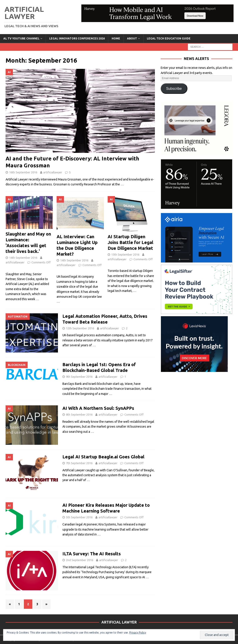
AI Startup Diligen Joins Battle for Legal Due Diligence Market (130, 242)
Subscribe (174, 89)
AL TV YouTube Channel (21, 38)
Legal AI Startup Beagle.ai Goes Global (103, 457)
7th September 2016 (79, 463)
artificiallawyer (53, 172)
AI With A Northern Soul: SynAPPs (98, 408)
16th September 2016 (23, 172)
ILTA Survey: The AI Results (92, 554)
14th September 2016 (23, 258)
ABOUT (132, 38)
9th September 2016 (79, 377)
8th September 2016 (79, 414)
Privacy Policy (138, 633)
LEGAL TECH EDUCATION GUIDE (169, 38)
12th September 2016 (80, 328)
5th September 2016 (79, 517)
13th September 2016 (125, 254)
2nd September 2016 (80, 560)
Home (116, 38)
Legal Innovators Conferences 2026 (77, 38)
